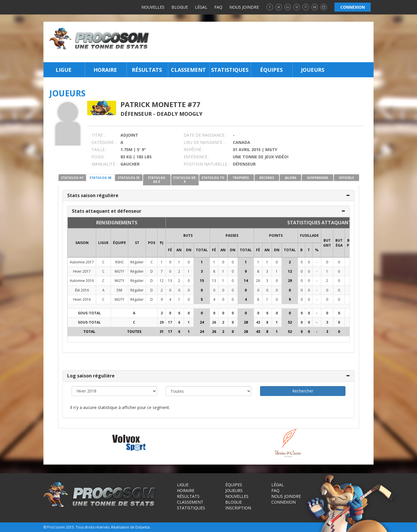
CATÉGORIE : (104, 142)
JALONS (291, 178)
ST (137, 243)
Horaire (105, 70)
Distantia (142, 527)
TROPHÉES (241, 178)
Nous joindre (244, 7)
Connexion (284, 502)
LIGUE (103, 243)
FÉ (170, 250)
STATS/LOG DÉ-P (185, 180)
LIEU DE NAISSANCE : (204, 142)
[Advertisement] (263, 42)
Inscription (238, 508)
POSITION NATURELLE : (206, 164)
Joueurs (313, 70)
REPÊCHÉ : (193, 149)
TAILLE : (99, 149)
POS (152, 243)
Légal (201, 7)
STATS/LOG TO (213, 178)
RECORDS (267, 178)
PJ (162, 243)
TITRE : (98, 135)
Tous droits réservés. (93, 527)
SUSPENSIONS (318, 178)
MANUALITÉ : (104, 164)
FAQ (218, 7)
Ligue (64, 70)
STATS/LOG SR (100, 178)
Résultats (147, 70)
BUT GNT (327, 243)
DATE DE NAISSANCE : (205, 135)
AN (179, 250)
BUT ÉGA (339, 243)
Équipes (271, 70)
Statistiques (230, 70)
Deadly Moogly (180, 114)
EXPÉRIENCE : (196, 157)
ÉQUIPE (119, 243)
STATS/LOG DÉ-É (157, 180)
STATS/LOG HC (72, 178)
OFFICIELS (346, 178)
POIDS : (99, 157)
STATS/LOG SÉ (129, 178)
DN (189, 250)
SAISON (82, 243)
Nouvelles (153, 7)
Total (202, 250)
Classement (188, 70)
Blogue (180, 7)
